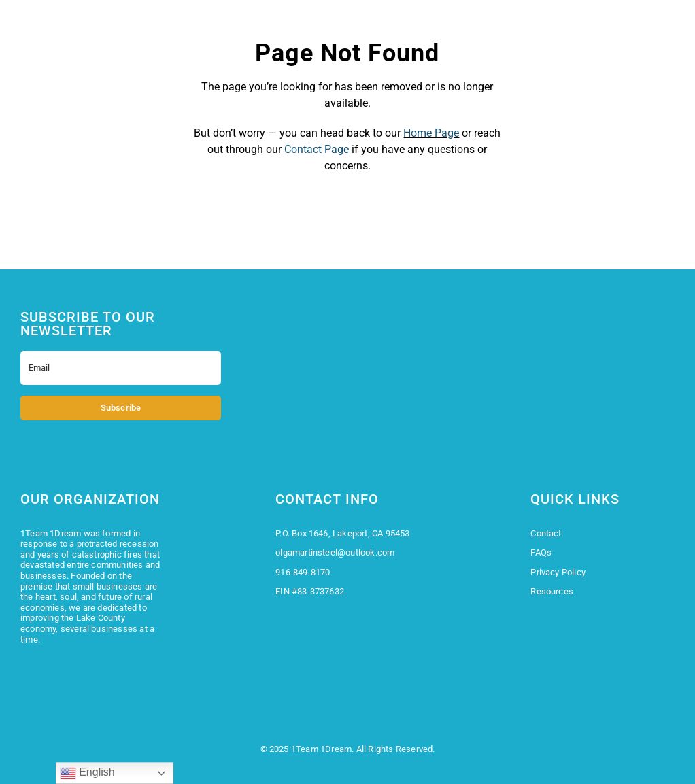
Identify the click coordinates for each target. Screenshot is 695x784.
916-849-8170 (303, 572)
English (87, 773)
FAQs (541, 552)
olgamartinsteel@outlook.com (335, 552)
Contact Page (317, 149)
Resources (552, 591)
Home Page (431, 133)
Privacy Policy (558, 572)
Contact (546, 533)
